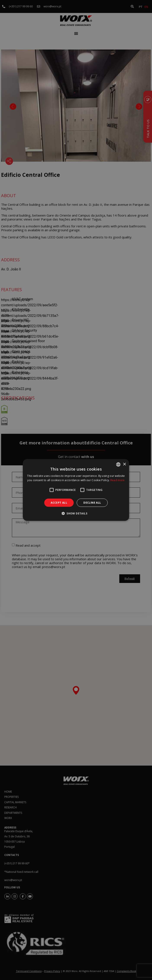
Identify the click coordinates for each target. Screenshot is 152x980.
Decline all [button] (92, 503)
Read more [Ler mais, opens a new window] (118, 480)
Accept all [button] (59, 503)
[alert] (76, 490)
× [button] (124, 464)
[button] (76, 513)
